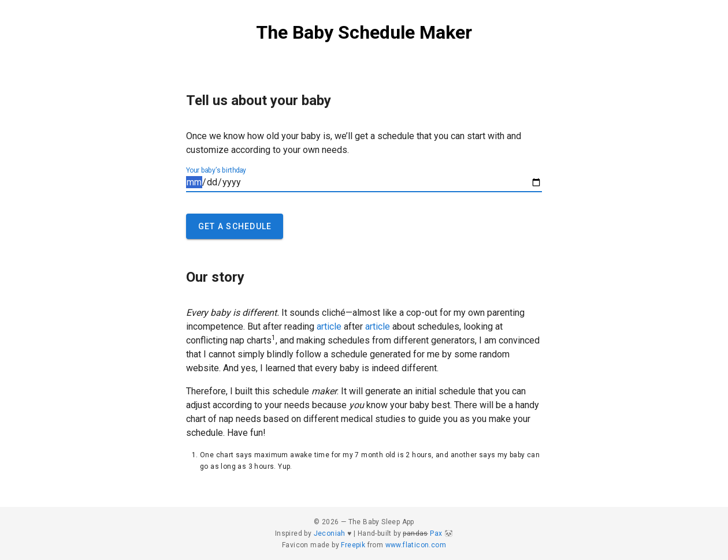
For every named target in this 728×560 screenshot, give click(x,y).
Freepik (353, 545)
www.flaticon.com (416, 545)
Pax (436, 533)
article (329, 326)
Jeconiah (330, 533)
